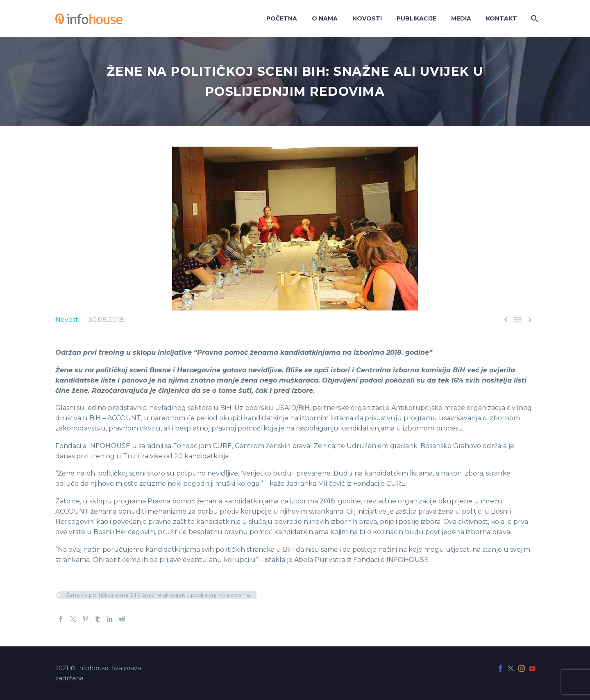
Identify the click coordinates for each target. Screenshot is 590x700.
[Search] (534, 19)
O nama (325, 18)
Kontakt (501, 18)
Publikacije (416, 18)
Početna (282, 18)
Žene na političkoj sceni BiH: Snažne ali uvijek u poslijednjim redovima (158, 595)
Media (461, 18)
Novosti (367, 18)
